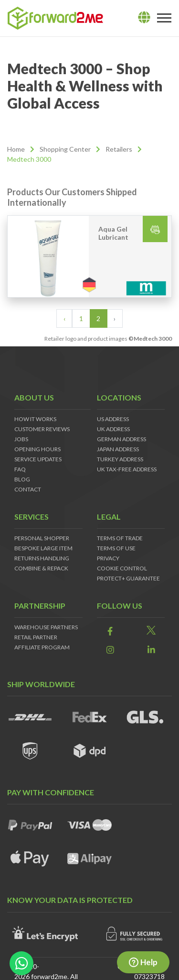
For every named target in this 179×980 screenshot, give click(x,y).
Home (16, 149)
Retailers (119, 149)
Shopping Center (65, 149)
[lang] (144, 18)
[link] (110, 631)
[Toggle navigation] (164, 18)
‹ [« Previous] (64, 318)
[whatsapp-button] (21, 963)
